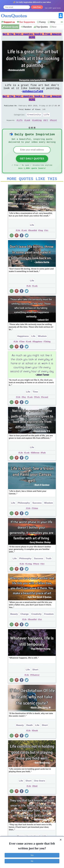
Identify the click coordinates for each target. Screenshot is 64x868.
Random (28, 27)
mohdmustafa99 (33, 95)
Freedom (49, 624)
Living (29, 574)
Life (46, 121)
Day (24, 407)
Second (45, 407)
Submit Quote (11, 27)
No (32, 861)
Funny (43, 22)
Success (37, 513)
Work (37, 407)
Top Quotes (42, 27)
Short (35, 680)
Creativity (34, 121)
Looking (37, 128)
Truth (49, 569)
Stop (41, 241)
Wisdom (42, 347)
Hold (35, 796)
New (54, 27)
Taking (47, 352)
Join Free (37, 7)
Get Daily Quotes (32, 167)
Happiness (23, 347)
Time (22, 352)
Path (44, 463)
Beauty (14, 624)
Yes (32, 855)
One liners (40, 791)
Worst (37, 574)
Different (36, 463)
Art (46, 128)
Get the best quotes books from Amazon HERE (32, 37)
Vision (35, 519)
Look (28, 128)
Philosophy (24, 513)
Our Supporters (27, 22)
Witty (53, 22)
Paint (54, 128)
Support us (9, 22)
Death (29, 736)
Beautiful (33, 241)
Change (25, 624)
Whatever (35, 685)
